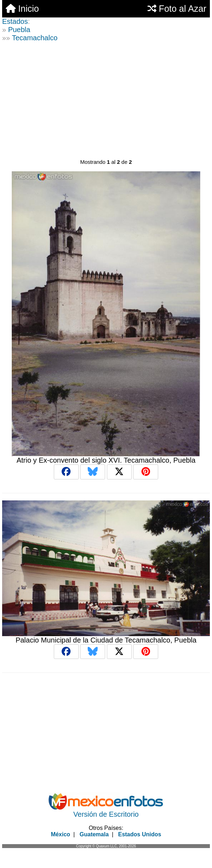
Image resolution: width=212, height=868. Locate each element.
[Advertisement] (106, 103)
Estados (15, 21)
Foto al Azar (177, 9)
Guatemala (94, 834)
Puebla (19, 30)
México (61, 834)
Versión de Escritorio (106, 814)
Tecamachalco (35, 38)
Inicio (22, 9)
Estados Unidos (139, 834)
